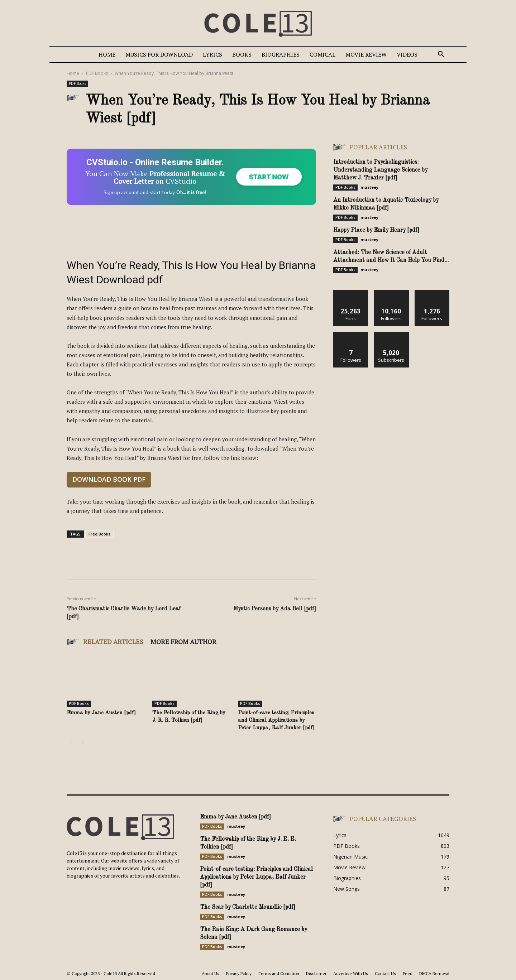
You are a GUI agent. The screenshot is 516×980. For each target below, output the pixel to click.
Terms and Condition (279, 973)
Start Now (269, 177)
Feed (408, 973)
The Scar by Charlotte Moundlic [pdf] (248, 907)
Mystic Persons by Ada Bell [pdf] (275, 609)
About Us (211, 973)
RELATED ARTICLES (113, 642)
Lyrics (212, 54)
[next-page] (83, 742)
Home (107, 54)
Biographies (281, 54)
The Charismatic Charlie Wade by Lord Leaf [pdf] (124, 613)
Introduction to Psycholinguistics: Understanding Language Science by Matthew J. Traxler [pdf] (380, 170)
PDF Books (97, 73)
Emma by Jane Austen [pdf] (101, 713)
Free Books (99, 534)
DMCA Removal (434, 973)
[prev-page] (71, 742)
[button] (441, 55)
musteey (369, 187)
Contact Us (385, 973)
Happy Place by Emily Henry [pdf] (376, 230)
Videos (407, 54)
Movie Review (366, 54)
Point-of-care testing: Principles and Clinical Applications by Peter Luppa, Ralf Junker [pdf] (276, 720)
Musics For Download (159, 54)
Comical (322, 54)
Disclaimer (316, 973)
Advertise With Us (351, 973)
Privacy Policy (239, 973)
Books (242, 54)
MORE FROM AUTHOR (183, 642)
